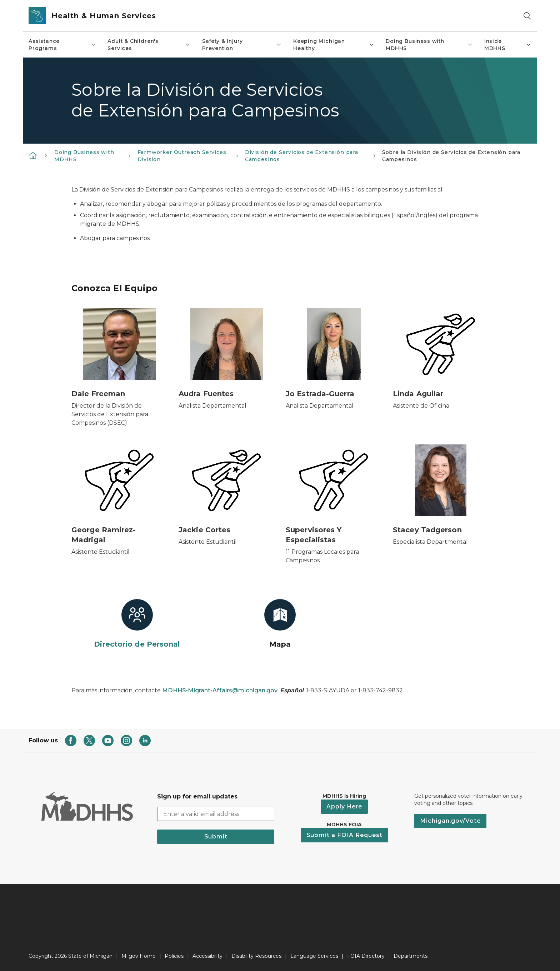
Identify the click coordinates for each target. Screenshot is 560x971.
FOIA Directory (366, 956)
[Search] (527, 16)
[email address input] (216, 814)
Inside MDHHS (508, 45)
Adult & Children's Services (149, 45)
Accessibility (207, 956)
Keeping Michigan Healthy (334, 45)
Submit (216, 836)
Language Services (314, 956)
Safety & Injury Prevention (242, 45)
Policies (174, 956)
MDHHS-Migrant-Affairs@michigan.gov (220, 690)
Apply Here (344, 806)
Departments (411, 956)
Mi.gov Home (139, 956)
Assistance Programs (62, 45)
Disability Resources (256, 956)
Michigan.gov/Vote (450, 821)
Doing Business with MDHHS (429, 45)
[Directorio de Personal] (137, 624)
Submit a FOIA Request (344, 835)
